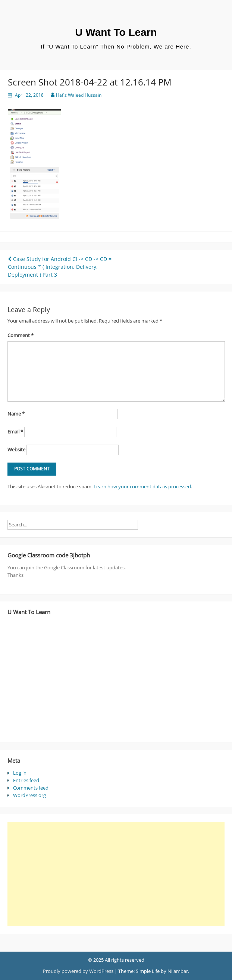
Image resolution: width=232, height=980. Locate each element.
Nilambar (178, 971)
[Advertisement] (113, 874)
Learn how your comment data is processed (142, 486)
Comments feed (31, 788)
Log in (20, 773)
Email (15, 432)
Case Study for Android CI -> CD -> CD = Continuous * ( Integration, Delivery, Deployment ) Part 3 (60, 267)
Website (16, 449)
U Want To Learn (116, 32)
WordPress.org (29, 795)
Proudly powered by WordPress (78, 971)
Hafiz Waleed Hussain (79, 95)
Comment (21, 335)
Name (16, 414)
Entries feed (26, 780)
